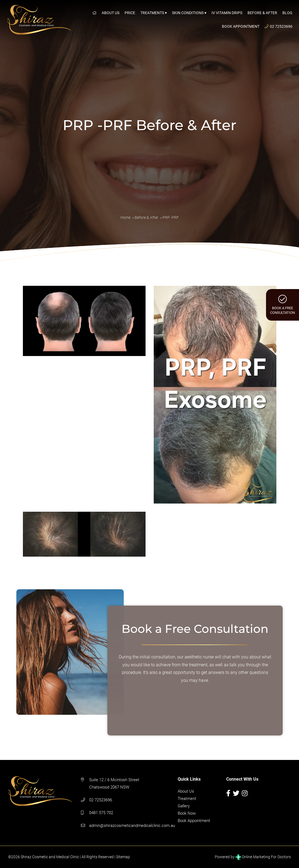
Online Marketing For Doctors (263, 857)
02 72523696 (101, 800)
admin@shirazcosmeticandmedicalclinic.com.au (132, 826)
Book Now (187, 813)
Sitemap (123, 857)
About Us (186, 791)
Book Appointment (194, 821)
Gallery (184, 806)
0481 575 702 (101, 813)
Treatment (187, 799)
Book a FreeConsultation (283, 305)
